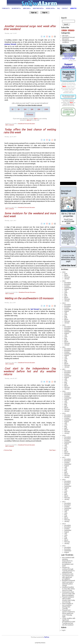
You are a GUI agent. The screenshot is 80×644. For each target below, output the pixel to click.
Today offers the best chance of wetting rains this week (30, 131)
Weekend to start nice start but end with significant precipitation (68, 576)
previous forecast (10, 44)
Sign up (34, 12)
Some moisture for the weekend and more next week (30, 215)
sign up (29, 120)
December (68, 283)
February (67, 277)
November (67, 284)
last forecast (35, 309)
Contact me (67, 109)
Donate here (68, 75)
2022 (64, 347)
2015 (64, 502)
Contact (65, 8)
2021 (64, 369)
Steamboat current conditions (68, 41)
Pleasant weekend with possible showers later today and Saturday (68, 599)
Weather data (38, 8)
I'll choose (30, 115)
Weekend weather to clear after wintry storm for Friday (68, 589)
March (66, 275)
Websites (73, 8)
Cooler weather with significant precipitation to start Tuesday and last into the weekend (69, 622)
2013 (64, 546)
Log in (64, 630)
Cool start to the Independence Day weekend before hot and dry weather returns (30, 371)
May (66, 294)
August (66, 289)
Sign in (45, 12)
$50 (39, 109)
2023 (64, 325)
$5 (19, 109)
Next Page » (53, 450)
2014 (64, 524)
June (66, 293)
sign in (36, 119)
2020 (64, 391)
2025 (64, 281)
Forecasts (6, 8)
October (67, 286)
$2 (13, 109)
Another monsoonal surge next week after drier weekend (30, 28)
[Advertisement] (31, 19)
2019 (64, 413)
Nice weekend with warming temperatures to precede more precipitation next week (68, 562)
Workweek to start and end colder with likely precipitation (68, 594)
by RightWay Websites (40, 643)
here (64, 86)
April (66, 274)
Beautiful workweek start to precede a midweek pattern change (69, 583)
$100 (46, 109)
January (67, 279)
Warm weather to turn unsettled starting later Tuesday (68, 606)
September (68, 288)
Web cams (27, 8)
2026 (64, 272)
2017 (64, 458)
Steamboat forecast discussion (27, 124)
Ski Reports (16, 8)
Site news (65, 36)
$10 (25, 109)
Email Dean (68, 219)
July (66, 291)
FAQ (58, 8)
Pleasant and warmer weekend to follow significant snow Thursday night (68, 613)
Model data (51, 8)
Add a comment (10, 125)
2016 (64, 480)
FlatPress (47, 637)
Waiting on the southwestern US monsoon (29, 298)
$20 (32, 109)
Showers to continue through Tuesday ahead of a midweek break (68, 570)
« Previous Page (8, 450)
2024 (64, 303)
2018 (64, 435)
